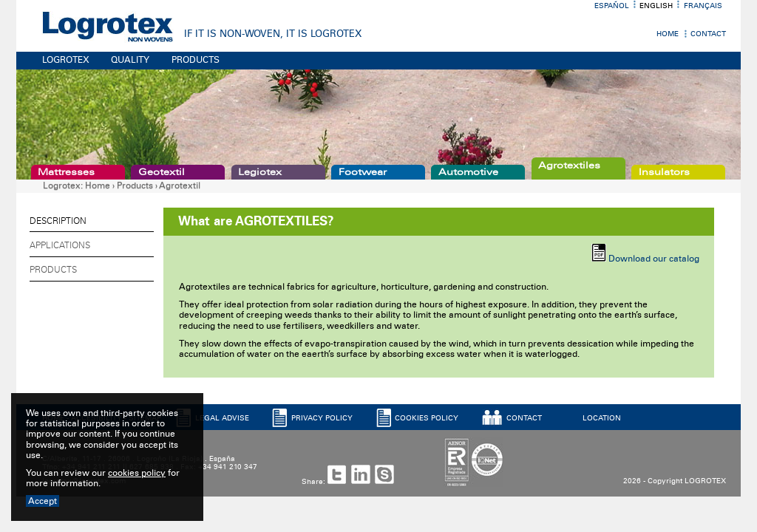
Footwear (363, 172)
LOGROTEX (66, 60)
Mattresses (66, 172)
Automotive (468, 172)
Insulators (664, 172)
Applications (60, 245)
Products (135, 185)
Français (703, 6)
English (656, 6)
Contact (708, 34)
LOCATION (602, 418)
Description (58, 221)
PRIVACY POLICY (322, 418)
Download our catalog (654, 259)
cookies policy (137, 473)
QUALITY (130, 60)
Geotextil (162, 172)
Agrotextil (180, 185)
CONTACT (524, 418)
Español (612, 6)
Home (668, 34)
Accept (43, 501)
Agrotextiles (569, 166)
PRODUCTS (196, 60)
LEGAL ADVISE (222, 418)
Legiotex (260, 172)
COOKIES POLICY (427, 418)
